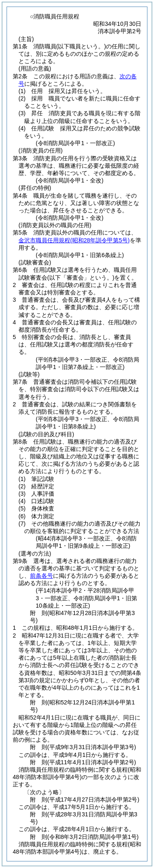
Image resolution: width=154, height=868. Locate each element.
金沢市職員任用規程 (74, 240)
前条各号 (41, 576)
